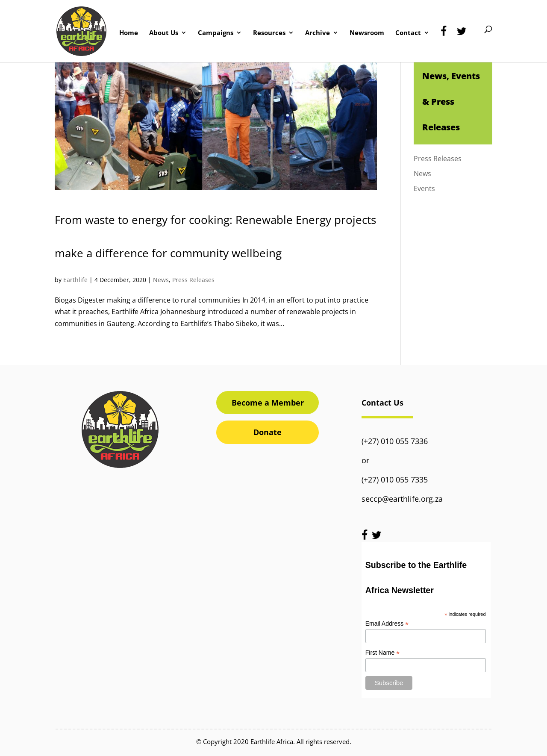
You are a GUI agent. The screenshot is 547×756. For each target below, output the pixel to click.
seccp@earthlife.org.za (402, 499)
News (161, 280)
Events (424, 188)
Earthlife (75, 280)
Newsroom (367, 33)
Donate (268, 432)
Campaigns (216, 33)
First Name (383, 653)
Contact (408, 33)
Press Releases (193, 280)
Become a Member (268, 403)
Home (129, 33)
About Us (164, 33)
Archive (318, 33)
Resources (269, 33)
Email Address (387, 624)
